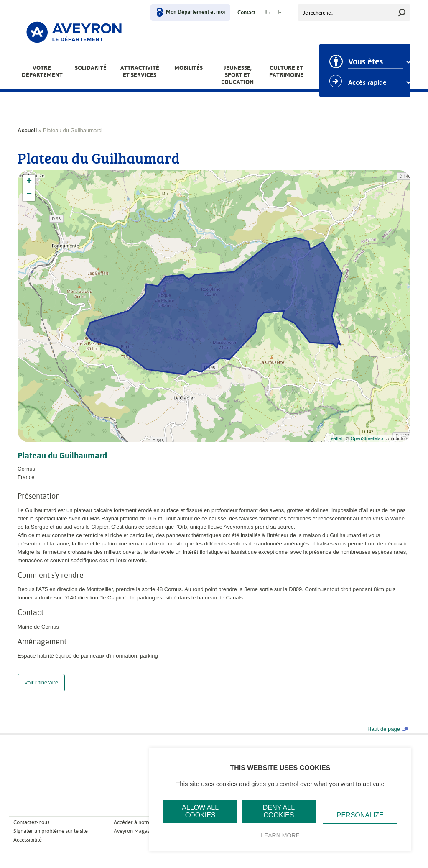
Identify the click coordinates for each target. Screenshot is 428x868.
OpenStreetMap (367, 438)
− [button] (29, 195)
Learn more (280, 835)
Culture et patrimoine (286, 71)
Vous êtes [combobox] (366, 62)
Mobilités (189, 68)
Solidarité (91, 68)
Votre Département (42, 71)
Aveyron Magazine (135, 839)
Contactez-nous (31, 831)
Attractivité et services (140, 71)
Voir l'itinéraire (41, 691)
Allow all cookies (200, 811)
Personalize (360, 815)
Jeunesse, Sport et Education (237, 75)
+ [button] (29, 182)
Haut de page (384, 737)
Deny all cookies (279, 811)
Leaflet (335, 438)
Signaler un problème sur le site (51, 839)
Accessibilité (28, 848)
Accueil (27, 130)
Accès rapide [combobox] (367, 83)
